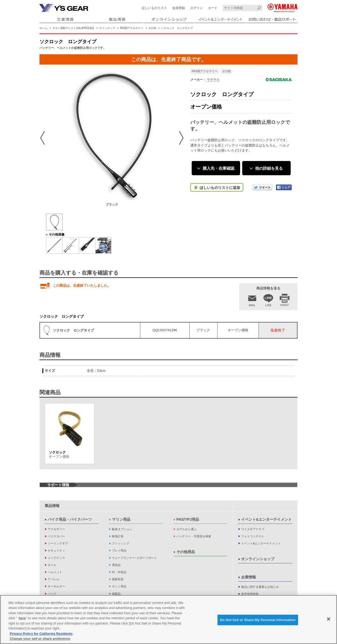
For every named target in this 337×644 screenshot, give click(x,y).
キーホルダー (56, 586)
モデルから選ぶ (187, 529)
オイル (52, 565)
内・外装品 (119, 572)
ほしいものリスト (154, 8)
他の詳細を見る (269, 168)
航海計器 (118, 536)
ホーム (43, 28)
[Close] (329, 619)
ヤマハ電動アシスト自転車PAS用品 (73, 28)
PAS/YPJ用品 (188, 519)
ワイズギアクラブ (253, 529)
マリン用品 (121, 519)
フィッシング (121, 543)
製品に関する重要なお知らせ (260, 587)
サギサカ (213, 80)
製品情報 (52, 506)
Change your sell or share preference (40, 639)
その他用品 (186, 552)
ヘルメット (55, 572)
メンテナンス (56, 558)
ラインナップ (107, 28)
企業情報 (249, 577)
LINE (268, 305)
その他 (152, 28)
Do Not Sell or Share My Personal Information (258, 620)
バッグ (52, 594)
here (22, 619)
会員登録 (179, 8)
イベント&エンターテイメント (266, 519)
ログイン (196, 8)
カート (213, 8)
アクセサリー (56, 529)
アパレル (53, 579)
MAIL (252, 305)
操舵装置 (118, 579)
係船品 (116, 594)
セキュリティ (56, 550)
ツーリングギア (58, 543)
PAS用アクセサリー (132, 28)
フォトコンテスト (253, 536)
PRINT (285, 305)
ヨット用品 (119, 586)
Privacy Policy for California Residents (41, 634)
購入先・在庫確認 (219, 168)
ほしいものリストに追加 (220, 188)
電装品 (116, 565)
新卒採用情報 (250, 594)
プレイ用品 (119, 550)
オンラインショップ (258, 559)
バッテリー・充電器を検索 (194, 536)
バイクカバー (56, 536)
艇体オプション (122, 529)
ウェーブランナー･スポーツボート (134, 558)
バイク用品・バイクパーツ (70, 519)
